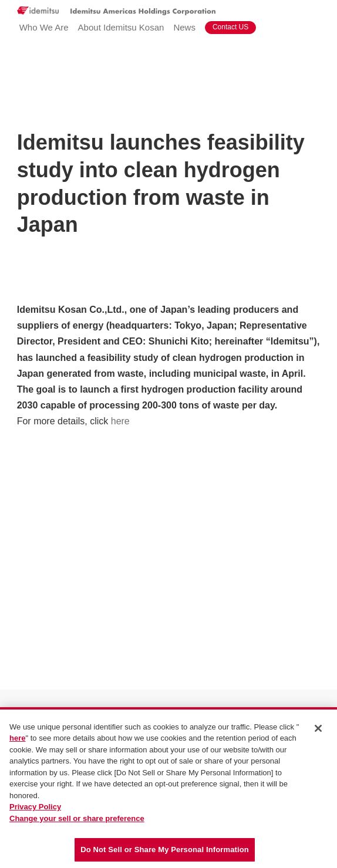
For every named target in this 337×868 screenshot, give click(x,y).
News (184, 27)
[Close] (318, 728)
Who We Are (44, 27)
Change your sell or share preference (77, 818)
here (120, 421)
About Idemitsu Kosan (121, 27)
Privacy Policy (35, 807)
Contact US (230, 27)
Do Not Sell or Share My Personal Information (165, 850)
